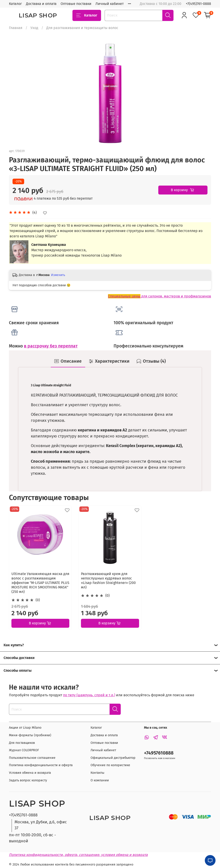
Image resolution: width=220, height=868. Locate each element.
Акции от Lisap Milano (25, 728)
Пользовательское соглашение (32, 758)
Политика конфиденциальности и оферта (41, 765)
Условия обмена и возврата (30, 773)
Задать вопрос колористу (28, 780)
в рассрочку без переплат (51, 346)
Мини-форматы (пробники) (30, 735)
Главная (16, 28)
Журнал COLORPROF (24, 750)
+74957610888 (159, 753)
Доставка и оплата (41, 4)
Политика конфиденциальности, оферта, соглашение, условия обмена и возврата (78, 855)
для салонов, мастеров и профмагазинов (160, 296)
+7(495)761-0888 (198, 4)
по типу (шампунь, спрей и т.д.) (89, 695)
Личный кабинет (110, 4)
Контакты (97, 773)
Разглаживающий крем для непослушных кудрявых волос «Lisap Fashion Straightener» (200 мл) (108, 580)
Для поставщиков (22, 743)
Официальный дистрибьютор (113, 758)
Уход (34, 28)
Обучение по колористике (110, 765)
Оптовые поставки (76, 4)
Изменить (58, 275)
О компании (100, 780)
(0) (38, 600)
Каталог (15, 4)
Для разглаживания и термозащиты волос (82, 28)
